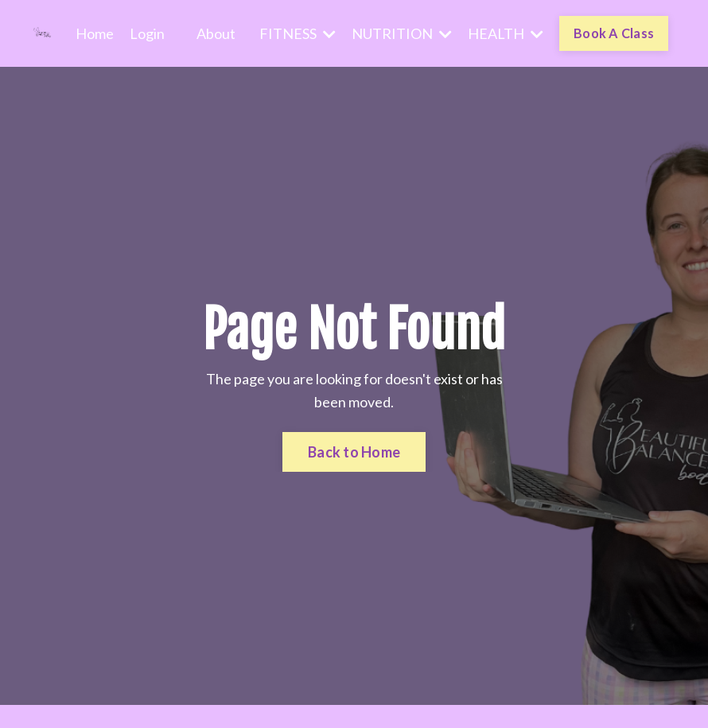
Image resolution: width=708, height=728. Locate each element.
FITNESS (298, 33)
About (216, 33)
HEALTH (506, 33)
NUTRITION (402, 33)
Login (147, 33)
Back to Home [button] (354, 452)
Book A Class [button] (614, 33)
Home (95, 33)
